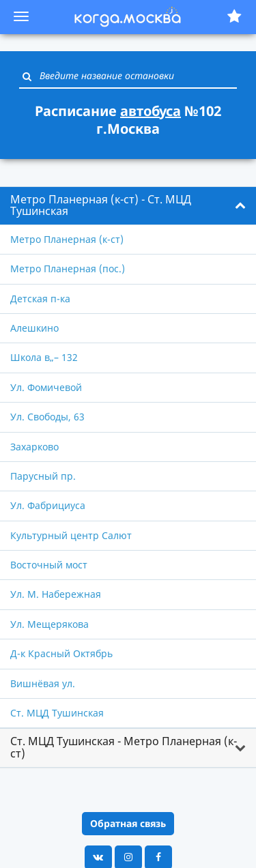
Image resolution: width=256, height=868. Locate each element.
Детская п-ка (40, 299)
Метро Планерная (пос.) (68, 269)
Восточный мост (49, 565)
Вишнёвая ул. (43, 683)
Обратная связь (128, 823)
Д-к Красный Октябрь (61, 653)
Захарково (34, 447)
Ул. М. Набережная (56, 594)
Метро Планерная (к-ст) (67, 239)
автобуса (151, 111)
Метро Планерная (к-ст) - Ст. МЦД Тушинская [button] (101, 205)
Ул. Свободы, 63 (47, 417)
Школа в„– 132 (44, 357)
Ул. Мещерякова (49, 624)
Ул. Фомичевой (46, 387)
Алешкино (34, 328)
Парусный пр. (43, 476)
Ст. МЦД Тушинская (57, 713)
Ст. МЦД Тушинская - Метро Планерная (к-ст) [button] (124, 747)
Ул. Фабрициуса (48, 505)
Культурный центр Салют (71, 535)
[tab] (128, 206)
